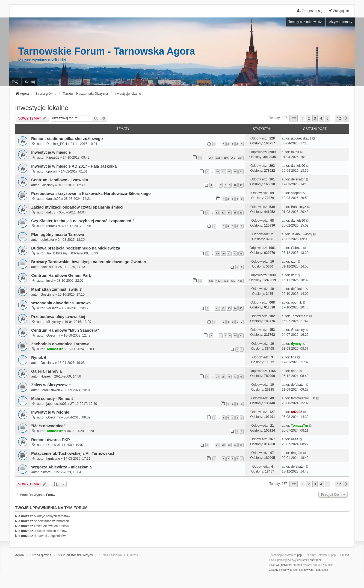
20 (241, 171)
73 (241, 253)
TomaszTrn (55, 349)
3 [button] (315, 118)
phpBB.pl (316, 560)
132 (211, 281)
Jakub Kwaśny (302, 234)
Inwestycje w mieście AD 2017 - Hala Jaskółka (74, 166)
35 (235, 213)
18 (229, 171)
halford (45, 472)
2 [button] (309, 118)
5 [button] (327, 118)
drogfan (297, 453)
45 (241, 308)
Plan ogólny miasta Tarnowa (57, 234)
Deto (50, 445)
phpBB (301, 555)
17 (223, 171)
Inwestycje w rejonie (50, 412)
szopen (296, 193)
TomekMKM (300, 316)
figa (294, 357)
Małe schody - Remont (52, 399)
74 (217, 377)
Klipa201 (53, 158)
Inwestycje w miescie (51, 152)
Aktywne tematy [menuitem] (341, 22)
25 (241, 445)
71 (229, 253)
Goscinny (47, 185)
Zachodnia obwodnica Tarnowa (60, 344)
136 (240, 281)
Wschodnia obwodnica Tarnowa (61, 303)
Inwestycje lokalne (42, 108)
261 (240, 158)
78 (241, 377)
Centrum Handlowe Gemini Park (61, 275)
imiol (50, 281)
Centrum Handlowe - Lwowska (60, 180)
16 (217, 171)
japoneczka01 (301, 138)
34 (229, 213)
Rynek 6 (39, 358)
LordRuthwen (50, 390)
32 (217, 213)
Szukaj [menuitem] (30, 82)
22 (223, 445)
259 (226, 158)
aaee (295, 371)
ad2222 (297, 412)
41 (217, 308)
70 (223, 253)
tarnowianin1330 (303, 398)
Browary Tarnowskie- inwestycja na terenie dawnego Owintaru (89, 262)
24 (235, 445)
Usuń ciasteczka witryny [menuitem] (75, 555)
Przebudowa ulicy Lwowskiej (58, 317)
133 (218, 281)
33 (223, 213)
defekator (298, 179)
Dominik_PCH (57, 144)
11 (241, 185)
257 (211, 158)
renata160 (54, 226)
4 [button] (321, 118)
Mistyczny (54, 322)
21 (217, 445)
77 (235, 377)
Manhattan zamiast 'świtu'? (56, 289)
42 (223, 308)
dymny (296, 344)
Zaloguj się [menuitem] (339, 11)
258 (218, 158)
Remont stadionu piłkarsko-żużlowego (67, 139)
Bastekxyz (299, 207)
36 (241, 213)
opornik (52, 171)
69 (217, 253)
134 (226, 281)
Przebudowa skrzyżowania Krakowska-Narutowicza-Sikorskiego (91, 194)
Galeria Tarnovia (46, 371)
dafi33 (51, 212)
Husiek (45, 376)
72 (235, 253)
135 (233, 281)
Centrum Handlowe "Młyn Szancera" (65, 330)
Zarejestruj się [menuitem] (310, 11)
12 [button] (339, 118)
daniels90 (298, 166)
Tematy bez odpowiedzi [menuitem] (305, 22)
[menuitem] (291, 570)
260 (233, 158)
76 (229, 377)
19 (235, 171)
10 (235, 185)
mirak (295, 152)
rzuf (294, 262)
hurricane (53, 459)
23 (229, 445)
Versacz (52, 308)
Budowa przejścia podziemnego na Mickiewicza (76, 248)
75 (223, 377)
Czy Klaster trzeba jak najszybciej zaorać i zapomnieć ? (83, 221)
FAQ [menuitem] (15, 82)
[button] (294, 118)
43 (229, 308)
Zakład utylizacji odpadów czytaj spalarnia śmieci (77, 207)
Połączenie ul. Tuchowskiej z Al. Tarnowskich (73, 453)
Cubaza (297, 248)
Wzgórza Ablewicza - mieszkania (61, 467)
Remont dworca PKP (51, 440)
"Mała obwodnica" (48, 426)
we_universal (284, 565)
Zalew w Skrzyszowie (51, 385)
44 (235, 308)
